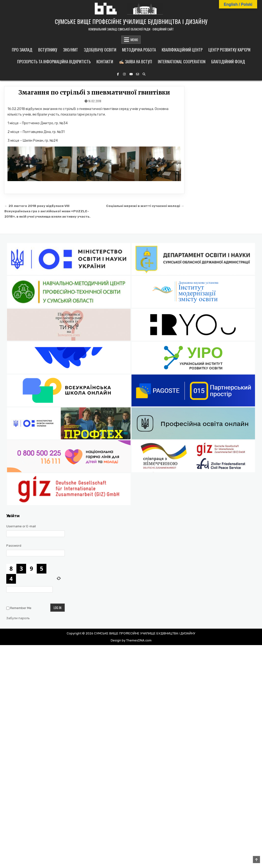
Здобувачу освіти (100, 50)
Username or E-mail (21, 526)
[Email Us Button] (138, 74)
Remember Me (21, 608)
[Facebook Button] (118, 74)
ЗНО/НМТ (71, 50)
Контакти (105, 62)
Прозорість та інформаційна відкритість (54, 62)
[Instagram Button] (124, 74)
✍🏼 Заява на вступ (135, 62)
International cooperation (182, 62)
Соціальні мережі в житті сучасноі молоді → (145, 206)
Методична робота (139, 50)
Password (14, 546)
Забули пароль (18, 618)
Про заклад (22, 50)
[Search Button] (144, 74)
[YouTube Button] (131, 74)
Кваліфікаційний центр (182, 50)
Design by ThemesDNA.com (131, 640)
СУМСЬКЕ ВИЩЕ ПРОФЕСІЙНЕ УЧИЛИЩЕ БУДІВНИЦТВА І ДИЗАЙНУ (131, 21)
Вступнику (48, 50)
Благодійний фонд (228, 62)
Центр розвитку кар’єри (229, 50)
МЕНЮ (134, 40)
